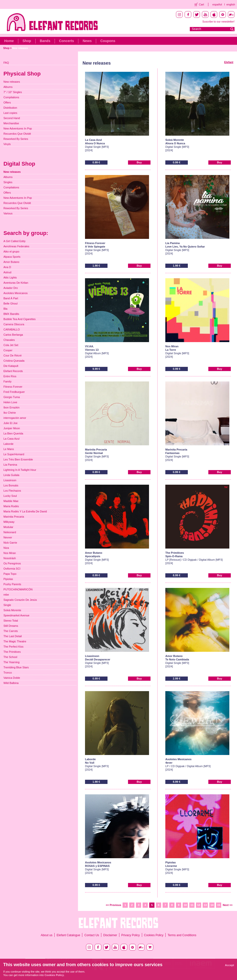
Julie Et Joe (11, 423)
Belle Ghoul (11, 303)
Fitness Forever (13, 387)
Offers (7, 102)
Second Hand (12, 118)
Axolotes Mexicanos (16, 293)
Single (7, 605)
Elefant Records (13, 371)
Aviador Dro (11, 288)
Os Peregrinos (12, 563)
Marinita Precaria (14, 517)
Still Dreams (11, 626)
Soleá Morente (12, 610)
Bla (5, 309)
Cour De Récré (12, 355)
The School (10, 657)
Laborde (8, 444)
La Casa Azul (11, 439)
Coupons (108, 41)
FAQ (6, 63)
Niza (6, 548)
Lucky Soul (10, 496)
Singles (8, 182)
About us (47, 935)
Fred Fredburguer (14, 392)
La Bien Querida (13, 433)
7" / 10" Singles (13, 92)
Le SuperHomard (14, 454)
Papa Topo (10, 574)
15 (219, 905)
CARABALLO (12, 329)
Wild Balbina (11, 683)
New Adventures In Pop (18, 128)
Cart (202, 4)
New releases (20, 48)
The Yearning (11, 662)
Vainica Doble (12, 678)
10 (185, 905)
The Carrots (11, 631)
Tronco (8, 673)
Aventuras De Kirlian (16, 283)
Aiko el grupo (11, 251)
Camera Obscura (14, 324)
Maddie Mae (11, 501)
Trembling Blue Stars (16, 667)
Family (7, 381)
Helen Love (10, 402)
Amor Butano (11, 262)
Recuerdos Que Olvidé (17, 134)
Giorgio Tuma (12, 397)
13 (205, 905)
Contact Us (92, 935)
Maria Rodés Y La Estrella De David (25, 511)
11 (192, 905)
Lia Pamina (10, 465)
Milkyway (9, 522)
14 (212, 905)
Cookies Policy (154, 935)
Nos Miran (10, 553)
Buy (139, 162)
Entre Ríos (10, 376)
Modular (8, 527)
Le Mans (9, 449)
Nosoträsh (10, 558)
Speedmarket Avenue (16, 615)
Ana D (7, 267)
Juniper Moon (12, 428)
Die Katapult (11, 366)
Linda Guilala (11, 475)
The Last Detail (13, 636)
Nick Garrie (10, 543)
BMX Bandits (11, 314)
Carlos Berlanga (13, 335)
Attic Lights (10, 277)
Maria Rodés (11, 506)
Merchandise (11, 123)
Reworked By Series (16, 139)
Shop (27, 41)
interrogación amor (15, 418)
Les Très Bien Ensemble (18, 459)
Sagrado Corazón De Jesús (20, 600)
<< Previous (113, 905)
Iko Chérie (10, 413)
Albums (8, 87)
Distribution (10, 108)
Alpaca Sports (12, 257)
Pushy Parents (12, 584)
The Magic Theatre (15, 641)
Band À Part (11, 298)
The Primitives (12, 652)
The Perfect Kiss (13, 647)
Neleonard (10, 532)
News (87, 41)
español (217, 4)
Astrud (7, 272)
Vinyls (7, 144)
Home (9, 41)
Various (8, 213)
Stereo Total (11, 621)
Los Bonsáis (11, 485)
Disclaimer (110, 935)
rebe (6, 595)
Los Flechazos (12, 491)
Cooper (8, 350)
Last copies (10, 113)
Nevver (8, 537)
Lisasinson (10, 480)
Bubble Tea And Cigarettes (20, 319)
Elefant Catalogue (68, 935)
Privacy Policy (131, 935)
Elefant (229, 62)
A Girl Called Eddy (14, 241)
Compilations (11, 97)
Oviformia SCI (12, 569)
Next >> (228, 905)
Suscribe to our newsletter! (218, 22)
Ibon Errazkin (11, 407)
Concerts (67, 41)
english (231, 4)
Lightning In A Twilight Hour (20, 470)
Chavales (9, 340)
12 (199, 905)
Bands (45, 41)
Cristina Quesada (14, 361)
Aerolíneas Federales (16, 246)
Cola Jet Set (11, 345)
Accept (229, 965)
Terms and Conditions (182, 935)
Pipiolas (8, 579)
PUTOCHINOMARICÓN (18, 589)
